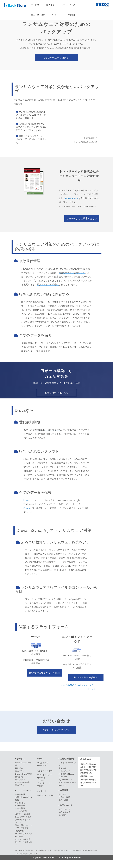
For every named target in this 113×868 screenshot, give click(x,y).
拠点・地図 (63, 800)
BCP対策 (19, 837)
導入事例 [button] (51, 5)
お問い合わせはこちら (56, 393)
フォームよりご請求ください (82, 218)
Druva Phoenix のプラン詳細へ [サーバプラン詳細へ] (46, 673)
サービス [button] (36, 5)
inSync (27, 500)
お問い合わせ (64, 809)
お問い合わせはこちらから (56, 730)
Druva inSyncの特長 (24, 774)
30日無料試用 (64, 812)
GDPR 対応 (20, 803)
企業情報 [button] (72, 15)
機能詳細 (19, 768)
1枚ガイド (41, 778)
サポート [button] (57, 15)
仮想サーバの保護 (23, 814)
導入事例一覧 (43, 763)
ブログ (40, 786)
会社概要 (62, 794)
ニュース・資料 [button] (39, 15)
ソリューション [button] (70, 5)
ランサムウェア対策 (24, 834)
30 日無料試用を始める (56, 58)
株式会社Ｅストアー (30, 850)
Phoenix (27, 508)
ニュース (41, 780)
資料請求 (62, 815)
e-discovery (20, 806)
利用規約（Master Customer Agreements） (67, 780)
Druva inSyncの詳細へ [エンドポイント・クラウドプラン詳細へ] (86, 677)
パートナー (42, 765)
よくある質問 (21, 811)
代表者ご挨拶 (64, 797)
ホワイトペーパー (45, 775)
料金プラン (20, 771)
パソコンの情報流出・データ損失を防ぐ (24, 842)
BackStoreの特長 (22, 782)
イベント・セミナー (46, 783)
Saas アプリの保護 (23, 817)
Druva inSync (72, 198)
